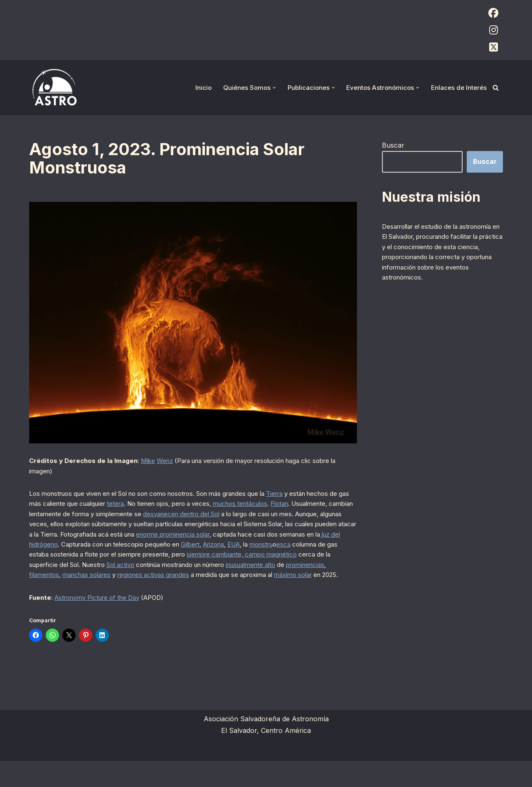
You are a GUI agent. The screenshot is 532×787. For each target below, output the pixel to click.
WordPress (131, 776)
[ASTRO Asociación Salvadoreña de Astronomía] (54, 88)
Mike (152, 461)
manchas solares (56, 598)
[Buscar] (496, 88)
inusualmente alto (221, 587)
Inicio (194, 87)
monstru (197, 564)
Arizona (140, 564)
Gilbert (113, 564)
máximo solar (284, 598)
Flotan (39, 519)
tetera (172, 508)
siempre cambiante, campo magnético (186, 576)
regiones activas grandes (130, 598)
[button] (267, 88)
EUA (164, 564)
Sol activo (73, 587)
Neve (37, 776)
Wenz (171, 461)
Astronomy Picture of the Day (103, 622)
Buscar (393, 146)
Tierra (305, 497)
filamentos (323, 587)
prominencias (282, 587)
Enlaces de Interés (458, 87)
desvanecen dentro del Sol (290, 519)
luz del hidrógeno (262, 553)
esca (221, 564)
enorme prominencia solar (71, 553)
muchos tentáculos (310, 508)
